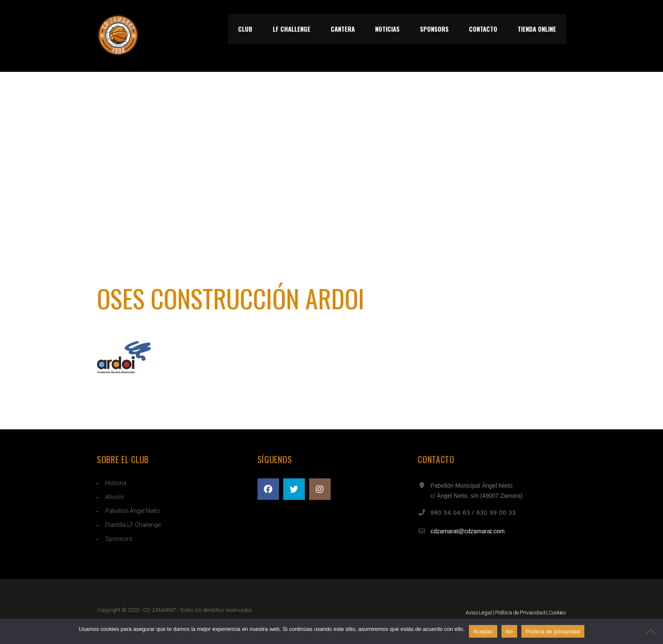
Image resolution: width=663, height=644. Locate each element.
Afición (115, 497)
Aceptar (483, 632)
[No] (652, 631)
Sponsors (119, 539)
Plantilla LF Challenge (133, 525)
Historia (116, 483)
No (509, 632)
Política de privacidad (553, 632)
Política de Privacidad (520, 613)
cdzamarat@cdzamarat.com (467, 531)
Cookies (557, 613)
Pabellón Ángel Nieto (133, 511)
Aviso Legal (479, 613)
